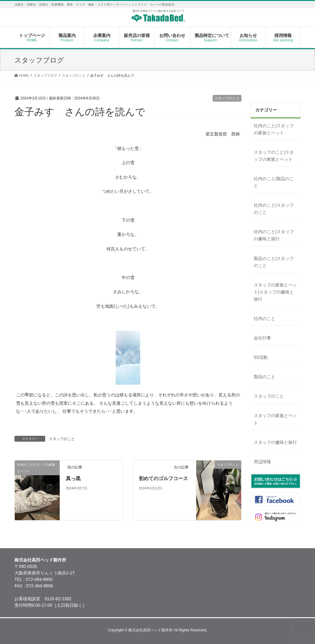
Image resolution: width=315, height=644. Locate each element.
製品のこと (265, 377)
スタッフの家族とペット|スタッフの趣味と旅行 (275, 292)
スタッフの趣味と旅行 (275, 442)
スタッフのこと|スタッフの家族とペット (274, 156)
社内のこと (265, 318)
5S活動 (261, 357)
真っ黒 (73, 478)
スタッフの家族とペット (275, 419)
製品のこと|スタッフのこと (274, 262)
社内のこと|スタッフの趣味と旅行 (274, 235)
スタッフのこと (227, 98)
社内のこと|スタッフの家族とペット (274, 129)
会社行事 (262, 338)
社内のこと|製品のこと (274, 182)
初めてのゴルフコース (163, 478)
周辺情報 (262, 462)
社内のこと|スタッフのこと (274, 209)
